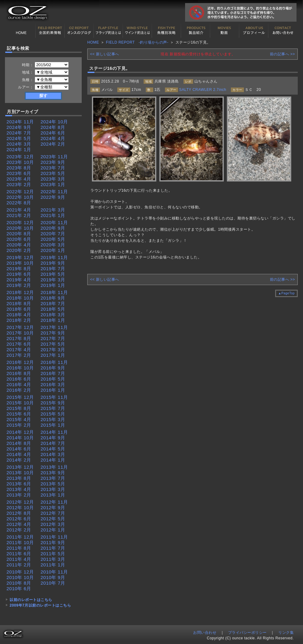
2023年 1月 (53, 184)
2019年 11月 (54, 257)
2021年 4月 (19, 210)
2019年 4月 (19, 280)
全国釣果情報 (50, 31)
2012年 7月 (53, 513)
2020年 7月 (53, 234)
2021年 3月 (53, 210)
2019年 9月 (53, 263)
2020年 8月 (19, 234)
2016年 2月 (19, 390)
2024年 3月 (19, 144)
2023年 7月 (53, 168)
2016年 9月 (53, 368)
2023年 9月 (53, 162)
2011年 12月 (20, 537)
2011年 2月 (19, 565)
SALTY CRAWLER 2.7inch (203, 90)
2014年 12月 (20, 432)
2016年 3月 (53, 384)
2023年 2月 (19, 184)
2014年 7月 (53, 443)
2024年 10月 (54, 122)
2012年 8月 (19, 513)
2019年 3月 (53, 280)
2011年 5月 (53, 554)
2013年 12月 (20, 467)
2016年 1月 (53, 390)
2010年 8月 (19, 583)
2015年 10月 (20, 403)
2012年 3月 (53, 524)
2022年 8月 (19, 203)
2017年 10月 (20, 333)
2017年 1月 (53, 355)
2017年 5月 (53, 344)
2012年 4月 (19, 524)
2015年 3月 (53, 419)
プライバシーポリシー (247, 633)
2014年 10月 (20, 438)
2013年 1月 (53, 495)
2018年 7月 (53, 303)
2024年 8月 (53, 127)
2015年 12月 (20, 397)
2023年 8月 (19, 168)
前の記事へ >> (282, 54)
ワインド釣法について (137, 31)
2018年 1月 (53, 320)
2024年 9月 (19, 127)
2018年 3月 (53, 315)
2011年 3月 (53, 559)
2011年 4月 (19, 559)
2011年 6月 (19, 554)
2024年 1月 (19, 149)
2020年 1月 (53, 250)
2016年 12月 (20, 362)
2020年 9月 (53, 228)
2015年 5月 (53, 414)
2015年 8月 (19, 408)
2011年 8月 (19, 548)
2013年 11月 (54, 467)
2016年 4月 (19, 384)
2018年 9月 (53, 298)
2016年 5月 (53, 379)
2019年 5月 (53, 274)
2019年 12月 (20, 257)
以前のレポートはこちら (31, 600)
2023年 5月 (53, 173)
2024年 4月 (53, 138)
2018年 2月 (19, 320)
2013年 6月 (19, 484)
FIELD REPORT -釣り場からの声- (137, 42)
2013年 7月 (53, 478)
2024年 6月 (53, 133)
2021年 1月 (53, 215)
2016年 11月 (54, 362)
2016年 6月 (19, 379)
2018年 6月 (19, 309)
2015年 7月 (53, 408)
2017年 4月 (19, 350)
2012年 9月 (53, 508)
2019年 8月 (19, 269)
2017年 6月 (19, 344)
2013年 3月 (53, 489)
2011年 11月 (54, 537)
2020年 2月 (19, 250)
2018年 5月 (53, 309)
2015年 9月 (53, 403)
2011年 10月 (20, 542)
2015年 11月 (54, 397)
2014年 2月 (19, 460)
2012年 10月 (20, 508)
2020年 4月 (19, 245)
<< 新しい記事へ (105, 54)
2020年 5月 (53, 239)
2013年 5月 (53, 484)
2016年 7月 (53, 373)
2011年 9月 (53, 542)
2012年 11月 (54, 502)
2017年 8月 (19, 338)
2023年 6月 (19, 173)
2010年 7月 (53, 583)
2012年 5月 (53, 519)
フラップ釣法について (108, 31)
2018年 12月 (20, 292)
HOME (21, 31)
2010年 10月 (20, 577)
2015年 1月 (53, 425)
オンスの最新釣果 (79, 31)
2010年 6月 (19, 589)
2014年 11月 (54, 432)
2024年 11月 (20, 122)
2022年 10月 (20, 197)
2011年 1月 (53, 565)
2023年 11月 (54, 157)
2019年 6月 (19, 274)
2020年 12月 (20, 222)
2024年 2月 (53, 144)
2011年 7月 (53, 548)
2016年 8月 (19, 373)
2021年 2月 (19, 215)
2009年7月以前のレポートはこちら (40, 605)
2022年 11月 (54, 192)
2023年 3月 (53, 179)
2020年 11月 (54, 222)
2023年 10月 (20, 162)
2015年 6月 (19, 414)
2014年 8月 (19, 443)
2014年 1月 (53, 460)
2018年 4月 (19, 315)
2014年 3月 (53, 454)
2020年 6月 (19, 239)
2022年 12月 (20, 192)
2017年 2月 (19, 355)
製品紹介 (196, 31)
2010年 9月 (53, 577)
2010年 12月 (20, 572)
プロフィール (254, 31)
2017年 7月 (53, 338)
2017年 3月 (53, 350)
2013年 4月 (19, 489)
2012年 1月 (53, 530)
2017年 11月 (54, 327)
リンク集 (286, 633)
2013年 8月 (19, 478)
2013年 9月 (53, 473)
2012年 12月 (20, 502)
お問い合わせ (283, 31)
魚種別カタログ (167, 31)
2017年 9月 (53, 333)
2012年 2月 (19, 530)
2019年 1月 (53, 285)
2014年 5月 (53, 449)
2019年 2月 (19, 285)
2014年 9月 (53, 438)
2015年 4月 (19, 419)
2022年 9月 (53, 197)
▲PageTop (286, 293)
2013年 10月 (20, 473)
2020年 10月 (20, 228)
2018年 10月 (20, 298)
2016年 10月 (20, 368)
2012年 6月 (19, 519)
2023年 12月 (20, 157)
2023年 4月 (19, 179)
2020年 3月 (53, 245)
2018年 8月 (19, 303)
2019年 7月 (53, 269)
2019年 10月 (20, 263)
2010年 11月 (54, 572)
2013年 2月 (19, 495)
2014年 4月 (19, 454)
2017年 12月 (20, 327)
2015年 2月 (19, 425)
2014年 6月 (19, 449)
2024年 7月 (19, 133)
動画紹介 (225, 31)
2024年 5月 (19, 138)
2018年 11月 (54, 292)
